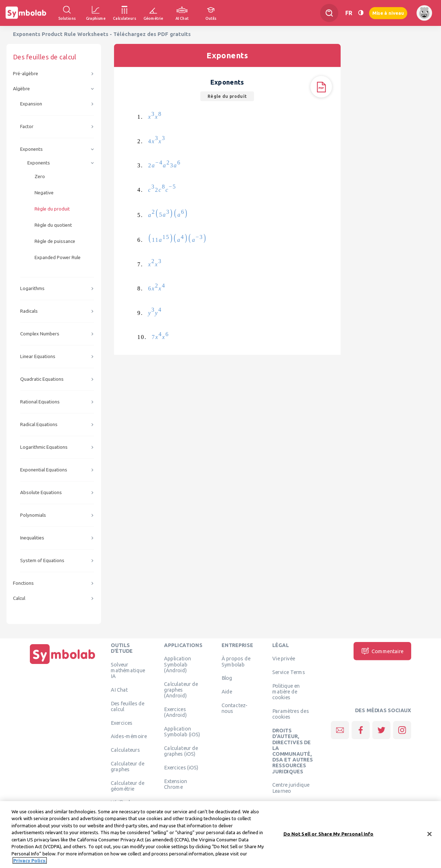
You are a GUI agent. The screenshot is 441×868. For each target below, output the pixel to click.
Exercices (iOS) (181, 767)
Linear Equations (38, 356)
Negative (44, 193)
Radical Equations (39, 424)
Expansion (31, 104)
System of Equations (42, 560)
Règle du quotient (53, 225)
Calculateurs (125, 750)
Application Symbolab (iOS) (182, 731)
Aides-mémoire (129, 736)
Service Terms (289, 672)
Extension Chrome (176, 784)
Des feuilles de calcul (128, 706)
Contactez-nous (235, 708)
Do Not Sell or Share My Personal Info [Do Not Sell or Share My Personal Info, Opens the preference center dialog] (329, 834)
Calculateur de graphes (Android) (181, 690)
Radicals (29, 311)
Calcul (19, 598)
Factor (27, 126)
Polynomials (33, 515)
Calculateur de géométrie (128, 786)
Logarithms (32, 288)
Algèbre (21, 89)
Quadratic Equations (42, 379)
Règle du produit (52, 209)
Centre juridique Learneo (291, 788)
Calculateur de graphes (128, 766)
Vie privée (284, 659)
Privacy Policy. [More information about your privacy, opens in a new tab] (30, 860)
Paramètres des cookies (291, 714)
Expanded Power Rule (58, 257)
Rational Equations (40, 402)
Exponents (31, 149)
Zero (40, 177)
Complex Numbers (40, 334)
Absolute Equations (41, 492)
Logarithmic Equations (44, 447)
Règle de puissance (55, 241)
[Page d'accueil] (63, 664)
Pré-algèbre (26, 74)
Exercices (122, 723)
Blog (227, 678)
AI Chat (119, 690)
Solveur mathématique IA (128, 670)
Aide (227, 692)
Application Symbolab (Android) (178, 664)
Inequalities (32, 538)
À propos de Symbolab (236, 661)
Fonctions (23, 583)
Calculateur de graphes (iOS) (181, 751)
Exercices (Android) (175, 712)
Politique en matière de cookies (286, 691)
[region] (220, 835)
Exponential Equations (44, 470)
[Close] (429, 834)
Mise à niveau (388, 13)
